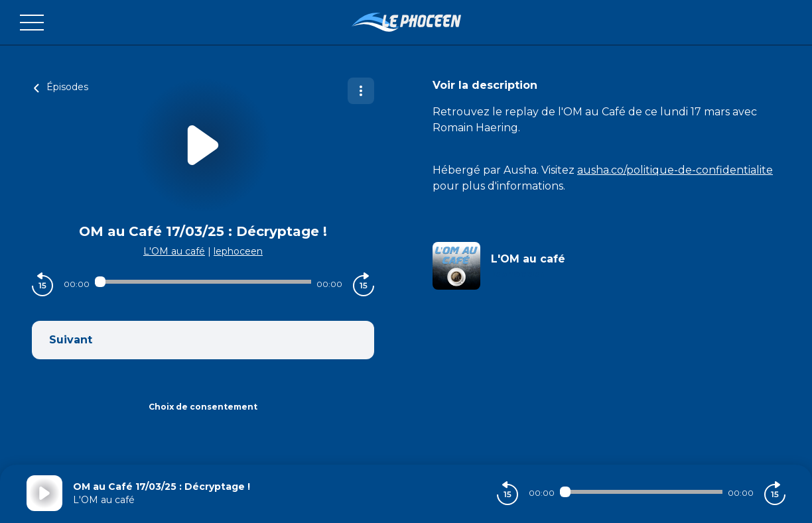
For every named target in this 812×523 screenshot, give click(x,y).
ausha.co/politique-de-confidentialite (675, 170)
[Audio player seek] (203, 282)
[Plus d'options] (361, 91)
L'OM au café (174, 251)
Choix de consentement (203, 407)
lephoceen (238, 251)
